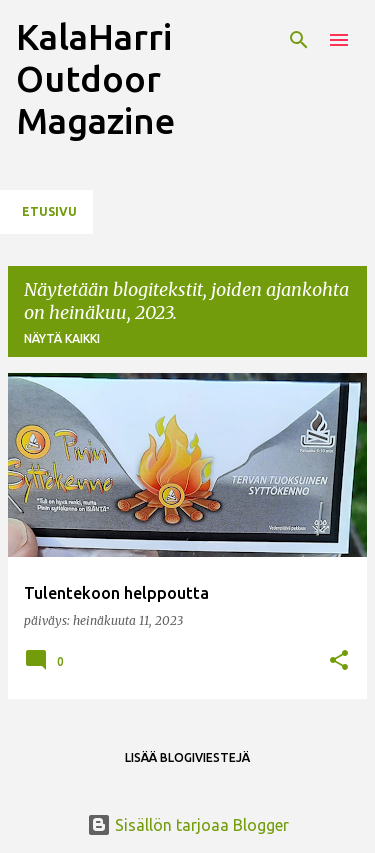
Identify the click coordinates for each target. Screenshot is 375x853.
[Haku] (299, 40)
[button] (339, 661)
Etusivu (49, 211)
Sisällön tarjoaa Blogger (188, 825)
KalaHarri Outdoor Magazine (95, 78)
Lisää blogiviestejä (187, 757)
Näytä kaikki (62, 338)
